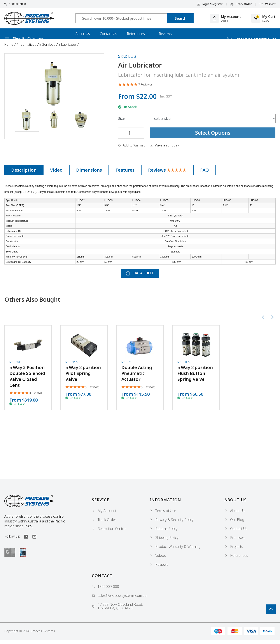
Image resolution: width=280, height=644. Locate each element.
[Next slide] (272, 317)
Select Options (213, 133)
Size (121, 118)
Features (125, 170)
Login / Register (210, 4)
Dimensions (89, 170)
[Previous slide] (263, 317)
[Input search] (121, 18)
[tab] (24, 170)
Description (24, 170)
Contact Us (108, 34)
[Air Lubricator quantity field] (131, 133)
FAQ (205, 170)
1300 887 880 (15, 4)
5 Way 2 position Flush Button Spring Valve (195, 373)
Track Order (241, 4)
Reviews (165, 34)
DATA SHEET (140, 273)
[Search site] (180, 18)
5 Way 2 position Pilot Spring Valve (83, 373)
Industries (83, 44)
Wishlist (268, 4)
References (138, 34)
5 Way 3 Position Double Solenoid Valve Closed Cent (27, 376)
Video (56, 170)
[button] (27, 120)
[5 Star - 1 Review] (25, 393)
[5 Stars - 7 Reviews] (138, 387)
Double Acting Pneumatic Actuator (137, 373)
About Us (83, 34)
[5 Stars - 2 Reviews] (82, 387)
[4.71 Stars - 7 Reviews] (197, 85)
